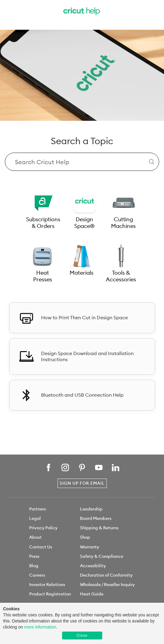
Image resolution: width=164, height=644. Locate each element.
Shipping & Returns (99, 528)
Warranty (90, 547)
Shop (85, 537)
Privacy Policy (43, 528)
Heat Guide (92, 594)
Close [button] (82, 636)
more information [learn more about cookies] (40, 627)
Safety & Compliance (102, 556)
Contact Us (41, 547)
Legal (35, 518)
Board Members (96, 518)
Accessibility (93, 566)
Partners (38, 509)
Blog (34, 566)
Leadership (91, 509)
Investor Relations (47, 585)
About (35, 537)
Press (34, 556)
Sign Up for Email (82, 483)
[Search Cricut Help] (82, 162)
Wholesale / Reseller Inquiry (107, 585)
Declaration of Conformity (106, 575)
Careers (37, 575)
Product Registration (50, 594)
